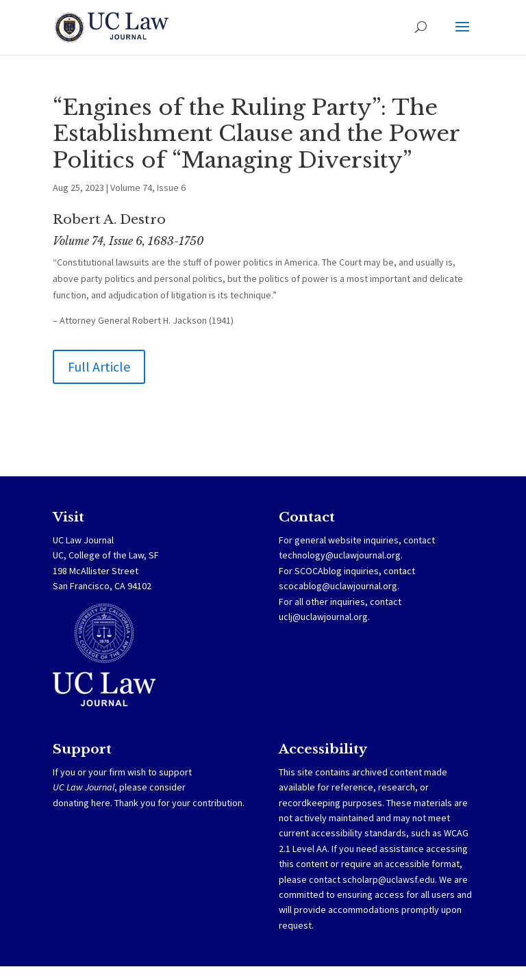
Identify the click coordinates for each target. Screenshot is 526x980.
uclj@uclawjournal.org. (324, 617)
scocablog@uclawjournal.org (338, 586)
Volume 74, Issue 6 (148, 188)
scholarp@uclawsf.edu (389, 879)
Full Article (99, 366)
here (101, 803)
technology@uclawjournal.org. (341, 555)
